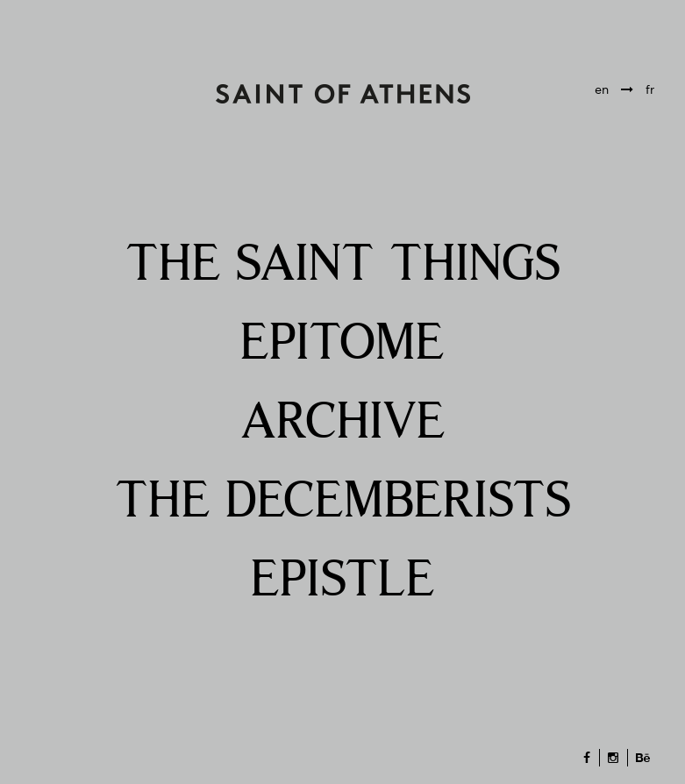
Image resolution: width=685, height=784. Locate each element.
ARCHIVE (343, 423)
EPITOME (342, 344)
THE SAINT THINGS (343, 265)
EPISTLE (343, 581)
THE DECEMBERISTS (343, 502)
